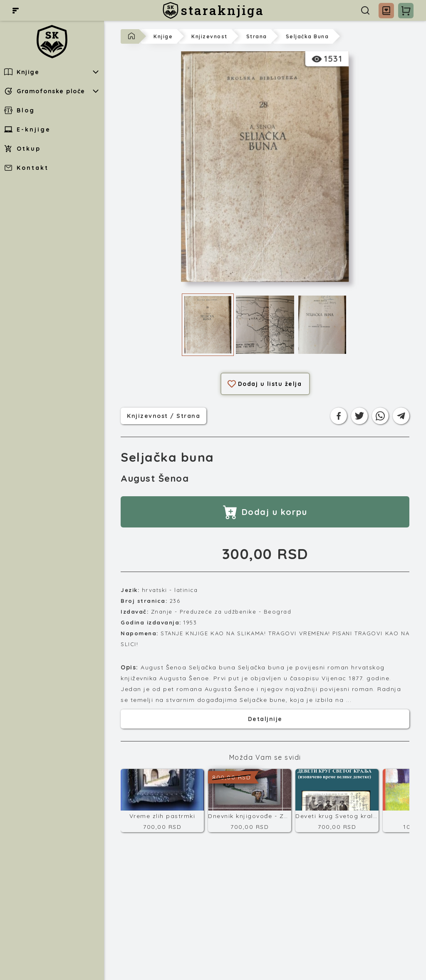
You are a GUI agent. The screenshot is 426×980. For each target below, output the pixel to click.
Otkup (22, 149)
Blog (20, 110)
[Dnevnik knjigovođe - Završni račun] (250, 801)
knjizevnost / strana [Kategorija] (163, 415)
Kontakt (26, 168)
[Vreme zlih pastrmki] (162, 801)
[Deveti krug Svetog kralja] (337, 801)
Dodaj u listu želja (265, 384)
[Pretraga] (365, 10)
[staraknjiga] (213, 10)
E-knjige (27, 129)
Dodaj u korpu (265, 512)
